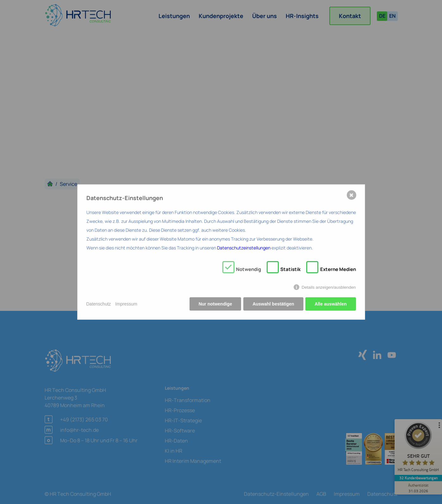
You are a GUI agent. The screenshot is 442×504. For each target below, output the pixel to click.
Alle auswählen (330, 304)
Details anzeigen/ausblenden (329, 287)
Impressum (126, 304)
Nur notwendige (215, 304)
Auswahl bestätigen (273, 304)
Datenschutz (99, 304)
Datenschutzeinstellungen (244, 248)
